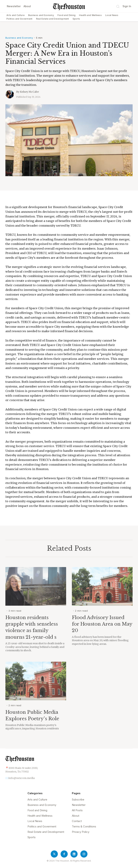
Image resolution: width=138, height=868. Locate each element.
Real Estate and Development (53, 19)
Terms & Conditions (84, 826)
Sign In (127, 6)
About (27, 6)
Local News (112, 15)
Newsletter (14, 6)
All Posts (77, 810)
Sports (76, 19)
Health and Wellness (90, 15)
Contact (77, 821)
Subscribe (78, 799)
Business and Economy (41, 15)
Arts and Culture (16, 15)
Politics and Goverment (19, 19)
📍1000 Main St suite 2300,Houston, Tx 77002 (22, 770)
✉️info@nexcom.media (20, 778)
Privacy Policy (81, 832)
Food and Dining (67, 15)
